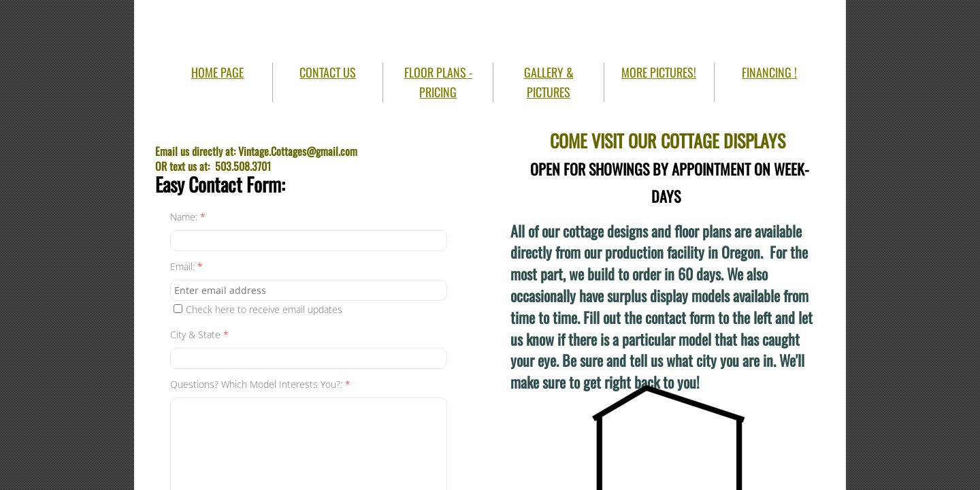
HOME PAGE (217, 72)
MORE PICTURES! (659, 72)
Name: (188, 217)
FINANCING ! (769, 72)
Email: (186, 266)
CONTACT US (328, 72)
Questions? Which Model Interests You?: (260, 384)
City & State (199, 334)
